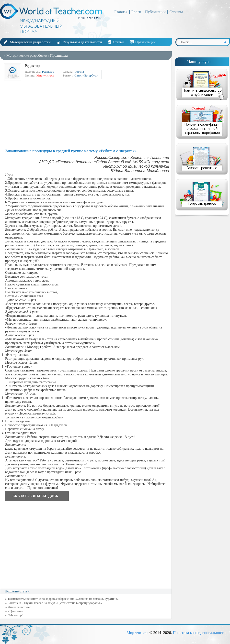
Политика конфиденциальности (199, 633)
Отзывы (176, 12)
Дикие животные (20, 607)
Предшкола (59, 55)
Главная (121, 12)
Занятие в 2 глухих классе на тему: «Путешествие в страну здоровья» (55, 603)
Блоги (136, 12)
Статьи (118, 42)
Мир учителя (137, 633)
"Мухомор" (16, 615)
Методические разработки (30, 42)
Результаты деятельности (82, 42)
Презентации (145, 42)
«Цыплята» (16, 611)
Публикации (155, 12)
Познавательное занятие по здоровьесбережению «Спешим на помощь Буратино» (63, 599)
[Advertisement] (87, 117)
